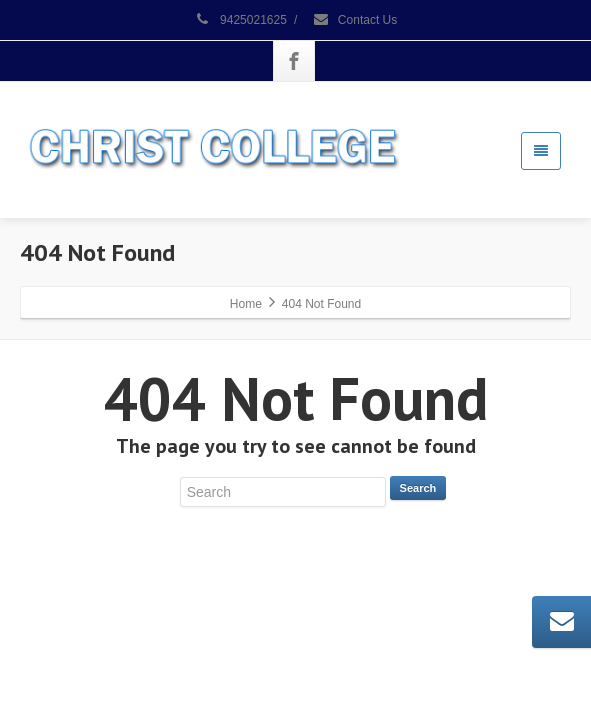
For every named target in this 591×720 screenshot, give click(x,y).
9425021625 (240, 20)
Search (418, 488)
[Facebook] (294, 61)
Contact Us (355, 20)
